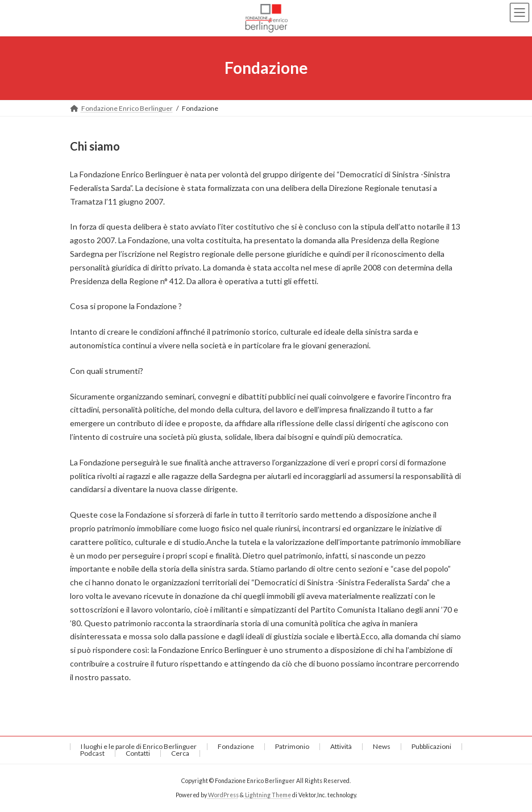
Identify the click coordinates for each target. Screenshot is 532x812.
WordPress (223, 794)
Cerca (180, 753)
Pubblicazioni (431, 746)
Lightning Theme (268, 794)
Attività (341, 746)
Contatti (138, 753)
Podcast (92, 753)
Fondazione (236, 746)
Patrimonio (292, 746)
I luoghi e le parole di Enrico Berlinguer (139, 746)
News (382, 746)
